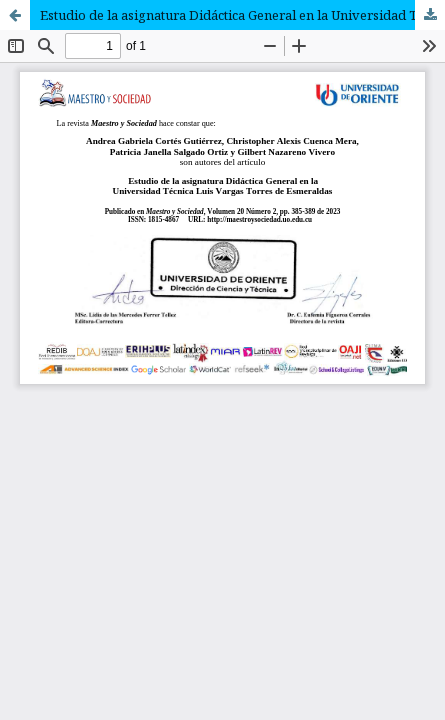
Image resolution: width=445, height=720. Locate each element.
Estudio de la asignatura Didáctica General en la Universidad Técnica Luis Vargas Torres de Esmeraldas (242, 15)
